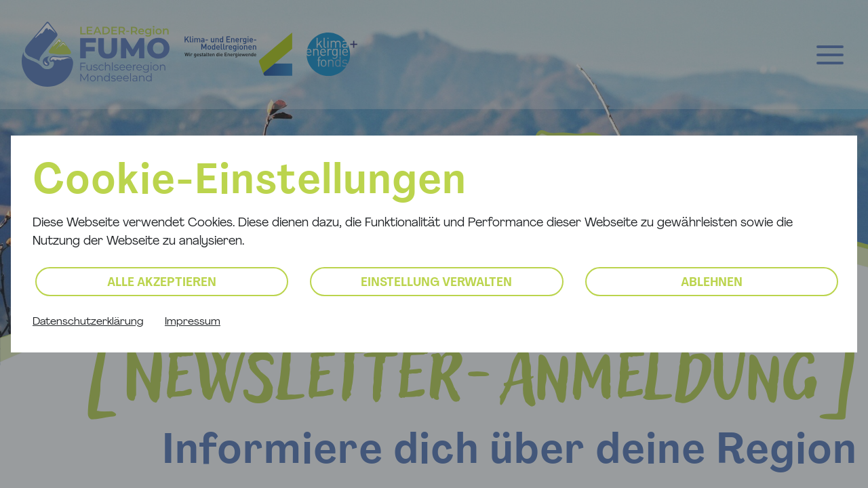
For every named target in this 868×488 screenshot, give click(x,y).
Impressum (193, 322)
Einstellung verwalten (436, 283)
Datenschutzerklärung (88, 322)
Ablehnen (712, 283)
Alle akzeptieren (162, 283)
